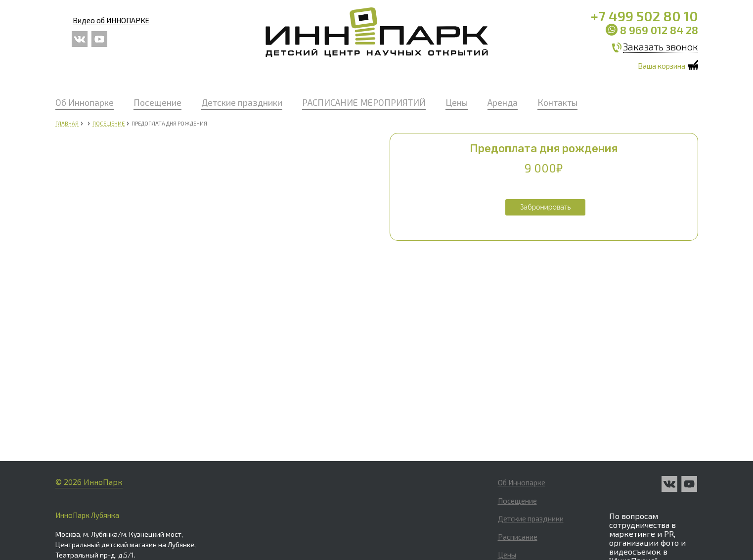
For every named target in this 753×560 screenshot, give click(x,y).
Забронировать (546, 207)
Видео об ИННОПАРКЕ (111, 20)
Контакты (557, 102)
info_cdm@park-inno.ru (369, 540)
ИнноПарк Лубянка (87, 412)
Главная (67, 123)
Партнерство (520, 524)
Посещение (157, 102)
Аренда (503, 102)
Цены (457, 102)
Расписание (518, 433)
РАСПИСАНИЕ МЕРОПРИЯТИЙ (364, 102)
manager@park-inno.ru (647, 473)
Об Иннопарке (85, 102)
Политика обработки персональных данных (651, 496)
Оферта (511, 506)
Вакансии (514, 488)
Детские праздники (242, 102)
